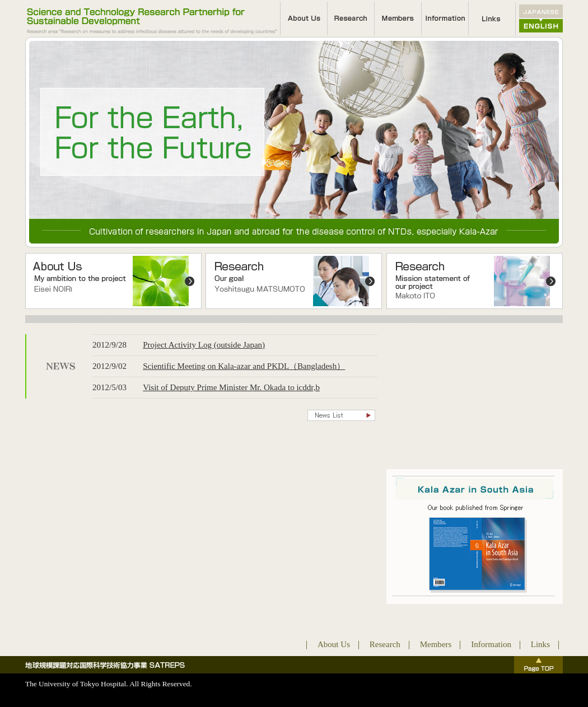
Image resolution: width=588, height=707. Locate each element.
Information (491, 644)
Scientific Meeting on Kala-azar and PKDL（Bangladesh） (244, 366)
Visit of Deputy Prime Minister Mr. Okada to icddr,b (231, 387)
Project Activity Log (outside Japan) (204, 345)
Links (540, 644)
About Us (334, 644)
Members (436, 644)
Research (385, 644)
